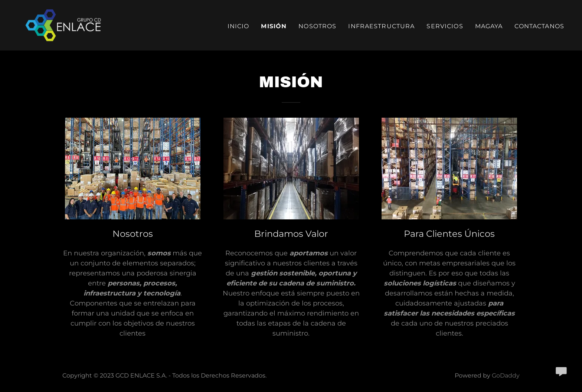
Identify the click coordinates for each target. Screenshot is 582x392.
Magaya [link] (489, 26)
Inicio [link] (238, 26)
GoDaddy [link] (506, 375)
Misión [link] (274, 26)
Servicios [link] (445, 26)
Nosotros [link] (317, 26)
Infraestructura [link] (381, 26)
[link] (67, 25)
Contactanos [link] (539, 26)
